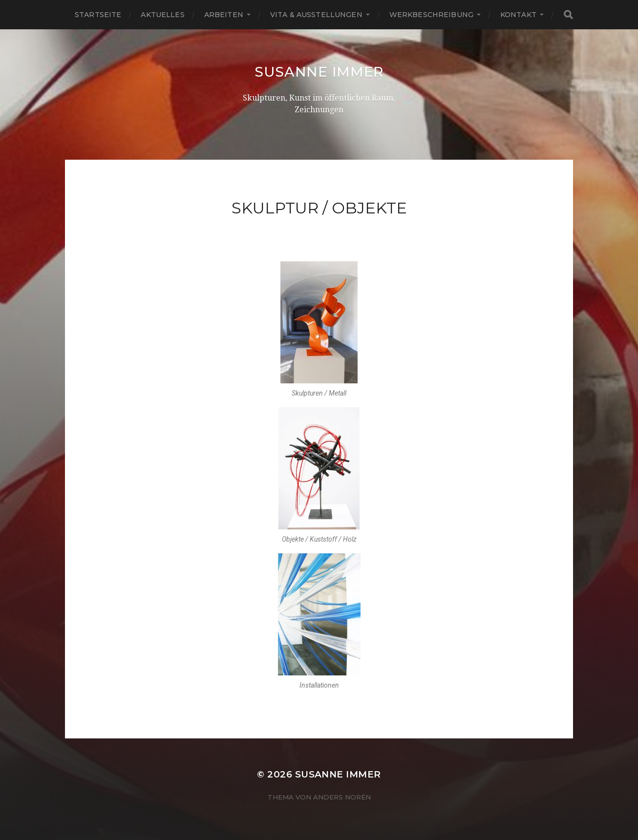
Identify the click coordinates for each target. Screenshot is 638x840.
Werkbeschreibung (431, 15)
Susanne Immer (319, 72)
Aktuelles (162, 15)
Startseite (98, 15)
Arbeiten (224, 15)
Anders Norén (342, 797)
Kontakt (518, 15)
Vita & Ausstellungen (316, 15)
